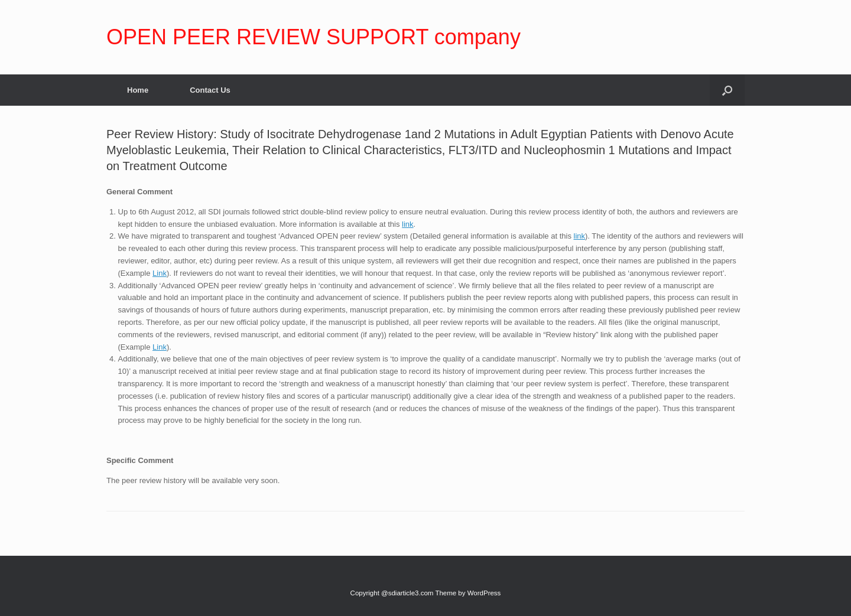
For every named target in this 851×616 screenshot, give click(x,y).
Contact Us (210, 90)
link (408, 224)
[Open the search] (727, 90)
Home (138, 90)
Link (160, 273)
